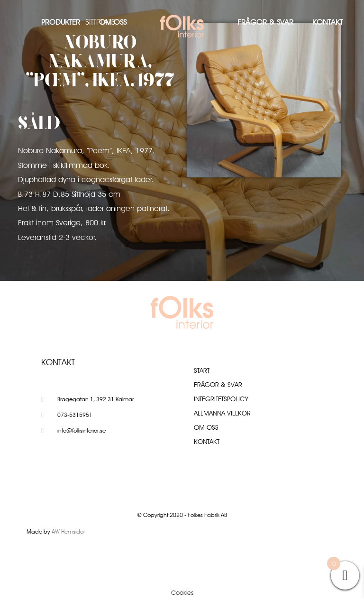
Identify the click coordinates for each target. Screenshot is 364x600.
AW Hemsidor (68, 531)
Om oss (113, 22)
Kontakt (328, 22)
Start (202, 370)
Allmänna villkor (222, 413)
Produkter (61, 22)
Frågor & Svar (265, 22)
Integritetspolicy (221, 399)
